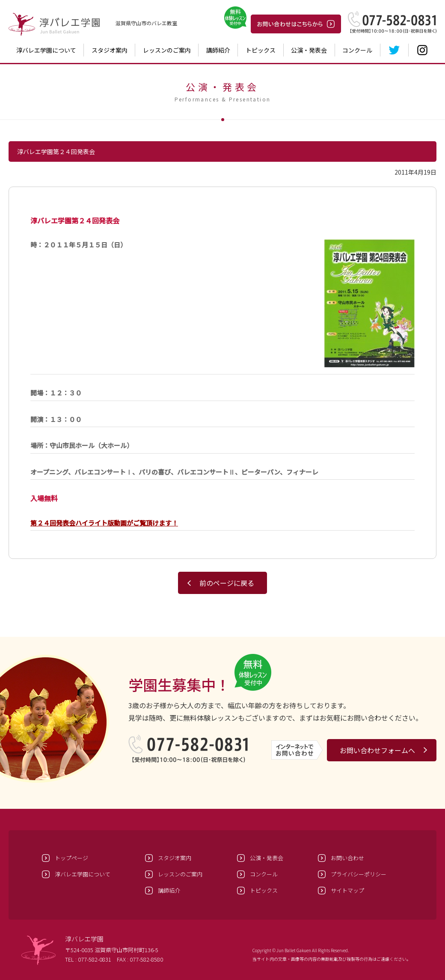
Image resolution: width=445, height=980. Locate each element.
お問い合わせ (347, 858)
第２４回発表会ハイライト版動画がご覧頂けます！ (104, 523)
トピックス (261, 50)
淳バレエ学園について (46, 50)
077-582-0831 (95, 959)
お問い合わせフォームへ (377, 750)
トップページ (71, 858)
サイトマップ (347, 890)
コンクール (357, 50)
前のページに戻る (227, 583)
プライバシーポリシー (359, 874)
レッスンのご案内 (167, 50)
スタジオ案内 (110, 50)
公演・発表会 (309, 50)
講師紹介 (218, 50)
